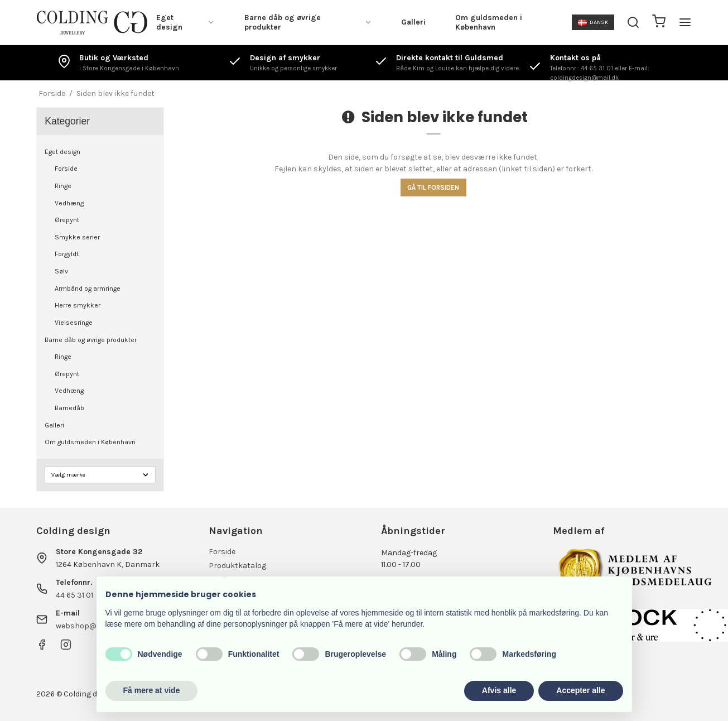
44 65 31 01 (74, 595)
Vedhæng (69, 203)
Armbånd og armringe (88, 289)
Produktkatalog (237, 566)
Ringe (63, 186)
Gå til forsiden (433, 188)
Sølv (61, 271)
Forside (66, 169)
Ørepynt (67, 220)
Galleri (413, 22)
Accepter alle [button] (580, 690)
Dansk (593, 22)
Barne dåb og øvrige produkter (308, 23)
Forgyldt (67, 254)
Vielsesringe (74, 323)
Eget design (185, 23)
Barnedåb (69, 408)
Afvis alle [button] (499, 690)
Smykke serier (77, 237)
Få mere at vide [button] (152, 690)
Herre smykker (78, 305)
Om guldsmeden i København (489, 23)
